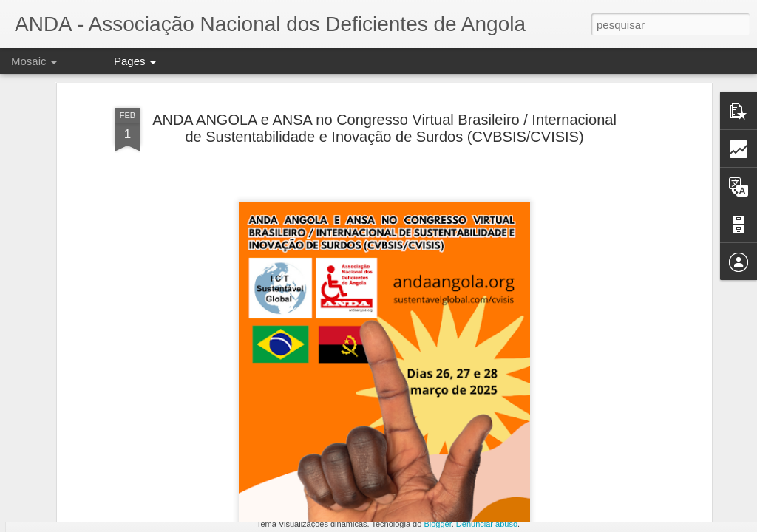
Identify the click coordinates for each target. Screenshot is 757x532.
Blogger (437, 524)
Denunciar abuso (487, 524)
